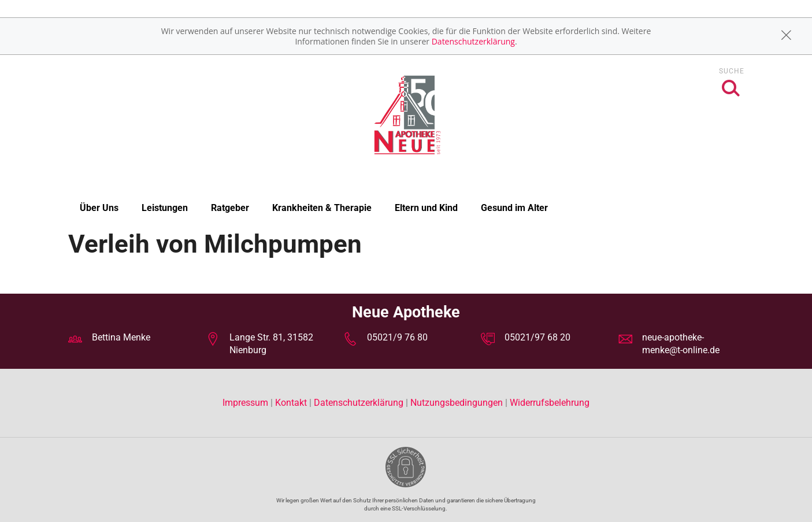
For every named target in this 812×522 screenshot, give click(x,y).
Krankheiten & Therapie (322, 208)
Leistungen (165, 208)
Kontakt (291, 403)
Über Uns (99, 208)
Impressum (246, 403)
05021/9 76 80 (397, 337)
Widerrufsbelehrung (550, 403)
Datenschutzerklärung (473, 41)
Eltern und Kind (426, 208)
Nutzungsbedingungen (457, 403)
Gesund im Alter (514, 208)
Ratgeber (230, 208)
